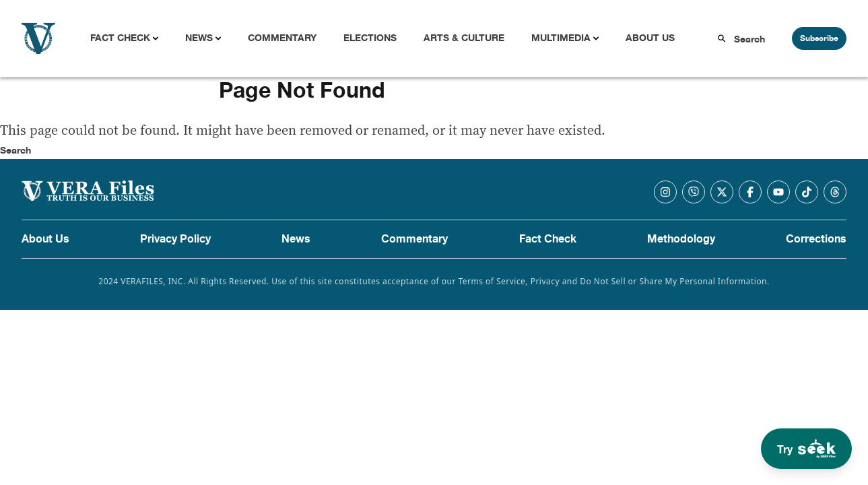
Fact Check (120, 38)
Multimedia (561, 38)
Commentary (282, 38)
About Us (650, 38)
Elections (370, 38)
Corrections (816, 239)
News (199, 38)
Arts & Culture (464, 38)
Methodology (681, 239)
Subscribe (819, 38)
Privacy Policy (175, 239)
